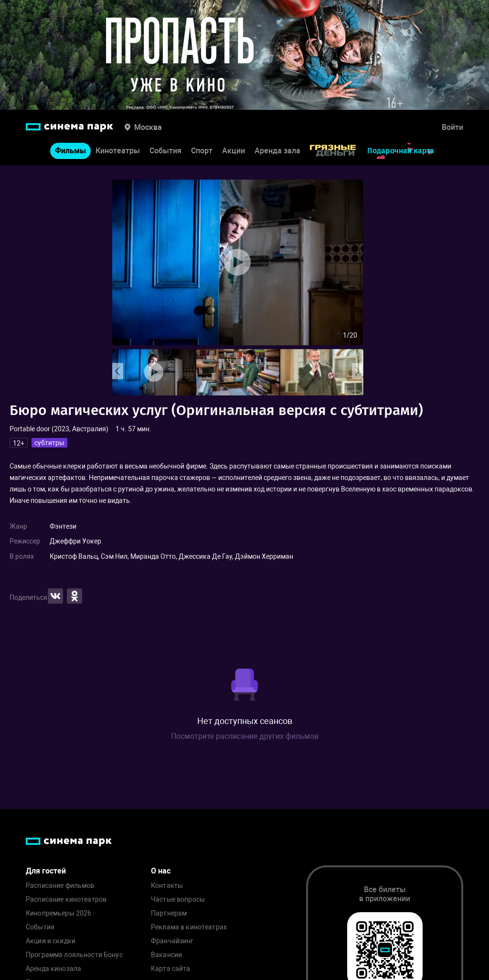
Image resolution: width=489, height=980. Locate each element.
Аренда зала (277, 151)
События (165, 151)
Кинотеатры (118, 151)
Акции (234, 151)
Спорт (202, 151)
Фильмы (70, 151)
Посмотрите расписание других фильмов (245, 736)
